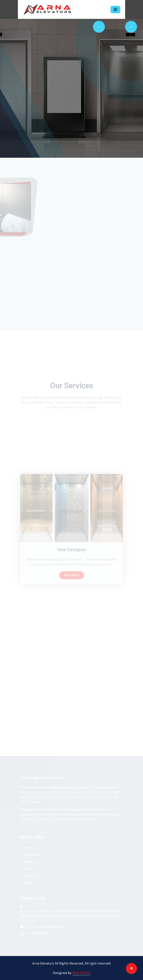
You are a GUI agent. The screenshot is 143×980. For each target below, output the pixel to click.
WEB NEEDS (81, 973)
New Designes (72, 576)
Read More (72, 601)
